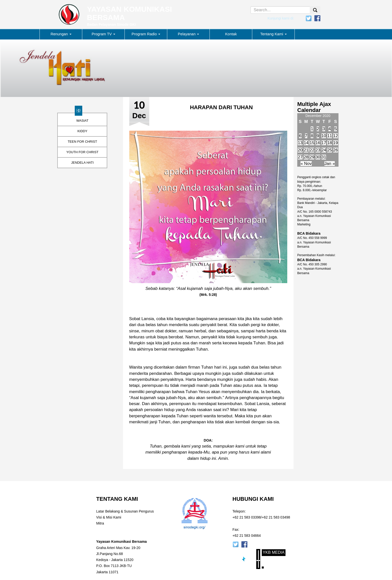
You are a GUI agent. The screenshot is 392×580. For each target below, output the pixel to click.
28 (306, 157)
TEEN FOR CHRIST (82, 142)
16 (318, 143)
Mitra (100, 523)
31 (324, 157)
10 (324, 136)
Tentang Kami (273, 34)
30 (318, 157)
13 (300, 143)
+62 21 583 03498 (276, 517)
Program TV (104, 34)
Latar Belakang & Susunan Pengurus (125, 511)
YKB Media (274, 552)
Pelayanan (188, 34)
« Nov (306, 164)
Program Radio (146, 34)
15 (312, 143)
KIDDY (82, 131)
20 (300, 150)
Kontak (231, 34)
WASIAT (82, 121)
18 (330, 143)
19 (336, 143)
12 (336, 136)
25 (330, 150)
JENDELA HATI (82, 163)
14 (306, 143)
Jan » (330, 164)
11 (330, 136)
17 (324, 143)
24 (324, 150)
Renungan (61, 34)
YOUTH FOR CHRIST (82, 152)
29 (312, 157)
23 (318, 150)
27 (300, 157)
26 (336, 150)
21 (306, 150)
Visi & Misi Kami (109, 517)
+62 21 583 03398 (247, 517)
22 (312, 150)
